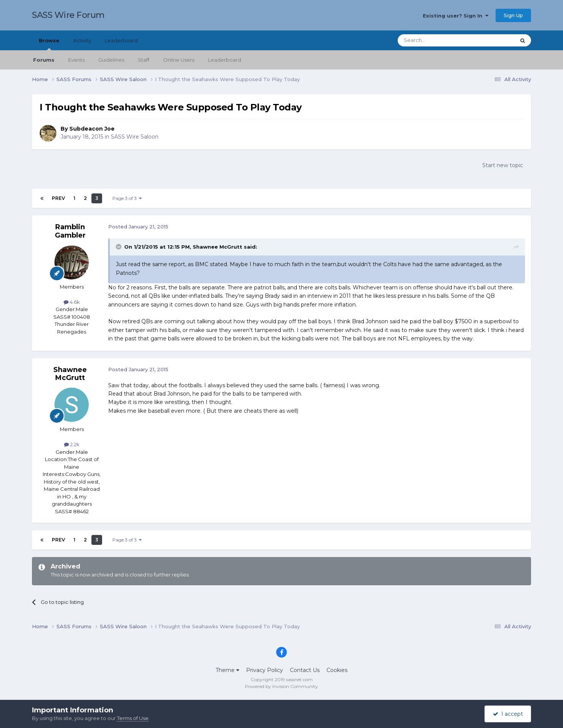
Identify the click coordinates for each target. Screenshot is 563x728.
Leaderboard (225, 60)
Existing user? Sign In (456, 16)
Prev (58, 198)
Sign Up (513, 15)
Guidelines (111, 60)
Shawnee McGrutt (70, 374)
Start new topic (503, 165)
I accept (508, 714)
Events (76, 60)
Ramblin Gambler (70, 231)
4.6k (72, 302)
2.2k (72, 444)
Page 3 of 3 (127, 198)
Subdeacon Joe (92, 129)
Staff (144, 60)
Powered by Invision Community (281, 686)
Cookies (337, 670)
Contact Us (305, 670)
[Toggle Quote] (119, 247)
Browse (49, 44)
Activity (82, 40)
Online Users (179, 60)
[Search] (438, 40)
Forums (44, 60)
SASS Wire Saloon (135, 137)
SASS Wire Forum (68, 15)
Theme (227, 670)
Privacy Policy (265, 670)
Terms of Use (133, 718)
